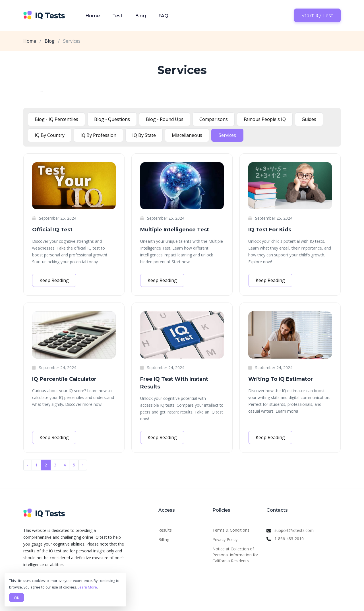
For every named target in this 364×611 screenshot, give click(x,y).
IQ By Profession (98, 135)
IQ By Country (50, 135)
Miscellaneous (187, 135)
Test (117, 16)
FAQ (163, 16)
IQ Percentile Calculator (64, 379)
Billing (164, 539)
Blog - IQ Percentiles (56, 119)
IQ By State (144, 135)
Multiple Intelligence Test (175, 230)
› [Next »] (83, 465)
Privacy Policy (225, 539)
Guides (309, 119)
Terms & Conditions (231, 530)
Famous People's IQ (265, 119)
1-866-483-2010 (289, 539)
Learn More (87, 587)
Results (165, 530)
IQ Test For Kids (270, 230)
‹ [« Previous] (28, 465)
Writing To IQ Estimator (281, 379)
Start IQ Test (317, 15)
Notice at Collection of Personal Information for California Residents (235, 555)
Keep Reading (54, 280)
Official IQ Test (52, 230)
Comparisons (214, 119)
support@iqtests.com (294, 530)
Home (93, 16)
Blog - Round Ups (165, 119)
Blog (140, 16)
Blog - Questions (112, 119)
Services (227, 135)
